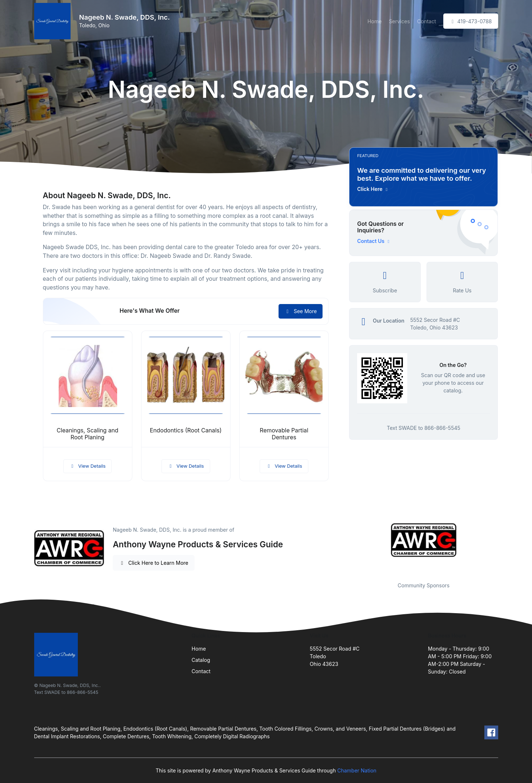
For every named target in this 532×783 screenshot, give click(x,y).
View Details (88, 466)
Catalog (201, 660)
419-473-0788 (471, 21)
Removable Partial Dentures (284, 434)
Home (374, 21)
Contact (427, 21)
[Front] (54, 21)
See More (301, 311)
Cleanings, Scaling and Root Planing (88, 434)
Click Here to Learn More (154, 563)
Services (399, 21)
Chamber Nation (357, 770)
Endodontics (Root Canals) (186, 430)
